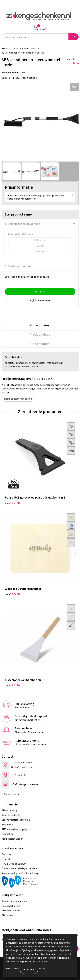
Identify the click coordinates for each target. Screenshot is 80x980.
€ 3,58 (12, 594)
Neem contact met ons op (18, 399)
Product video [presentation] (40, 334)
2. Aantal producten (18, 266)
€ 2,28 (12, 503)
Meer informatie (13, 968)
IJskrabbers (30, 48)
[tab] (40, 325)
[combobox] (35, 37)
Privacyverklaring (11, 910)
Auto (18, 48)
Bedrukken (7, 825)
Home (5, 48)
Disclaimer (7, 915)
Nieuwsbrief (8, 834)
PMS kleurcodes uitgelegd (15, 829)
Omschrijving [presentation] (40, 325)
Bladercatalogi (10, 810)
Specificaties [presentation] (40, 344)
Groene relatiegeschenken (16, 820)
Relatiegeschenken (12, 815)
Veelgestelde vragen (12, 839)
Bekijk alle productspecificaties (19, 78)
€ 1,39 (12, 685)
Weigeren (42, 968)
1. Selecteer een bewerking (23, 224)
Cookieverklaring (11, 906)
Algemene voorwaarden (14, 901)
